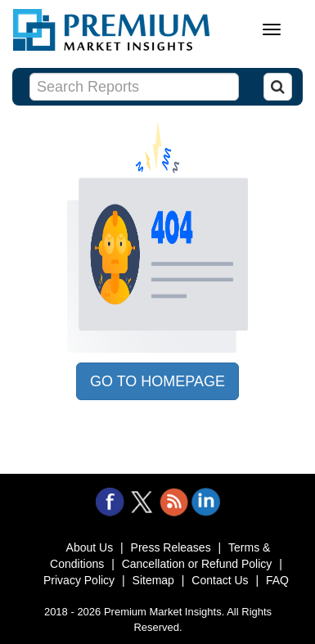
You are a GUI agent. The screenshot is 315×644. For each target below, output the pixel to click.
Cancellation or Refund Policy (197, 564)
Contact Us (220, 580)
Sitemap (153, 580)
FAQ (277, 580)
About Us (90, 547)
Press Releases (171, 547)
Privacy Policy (79, 580)
